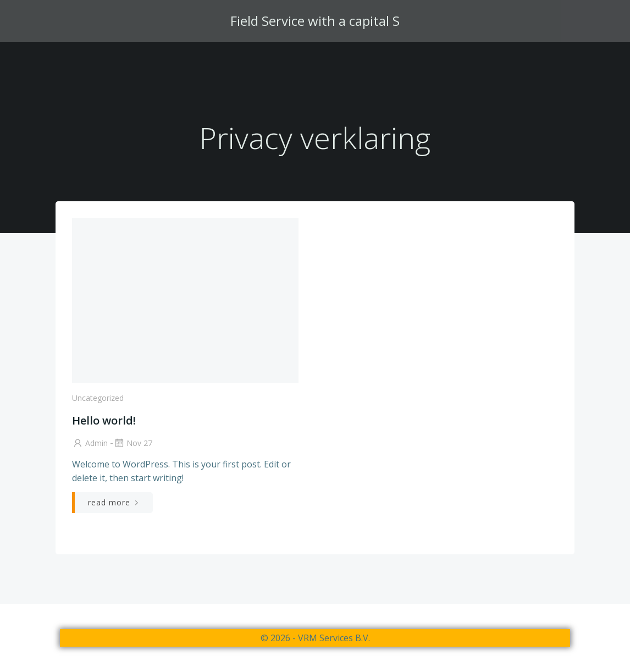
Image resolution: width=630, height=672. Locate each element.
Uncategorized (98, 398)
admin (90, 443)
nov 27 (133, 443)
